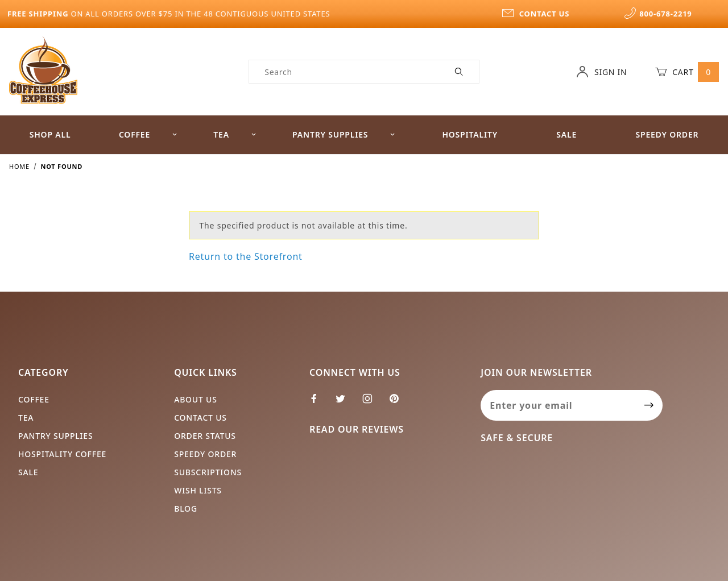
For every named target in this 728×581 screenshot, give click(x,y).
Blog (186, 509)
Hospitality (470, 134)
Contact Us (200, 418)
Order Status (205, 436)
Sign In (601, 72)
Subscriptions (208, 472)
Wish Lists (198, 490)
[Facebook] (319, 403)
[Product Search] (344, 72)
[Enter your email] (558, 405)
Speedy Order (667, 134)
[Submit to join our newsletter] (649, 405)
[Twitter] (345, 403)
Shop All (50, 134)
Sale (566, 134)
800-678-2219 (658, 14)
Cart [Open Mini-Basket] (687, 72)
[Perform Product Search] (459, 72)
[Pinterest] (399, 403)
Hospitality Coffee (62, 454)
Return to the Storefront (246, 256)
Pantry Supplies (344, 134)
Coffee (148, 134)
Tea (235, 134)
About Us (196, 399)
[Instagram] (372, 403)
